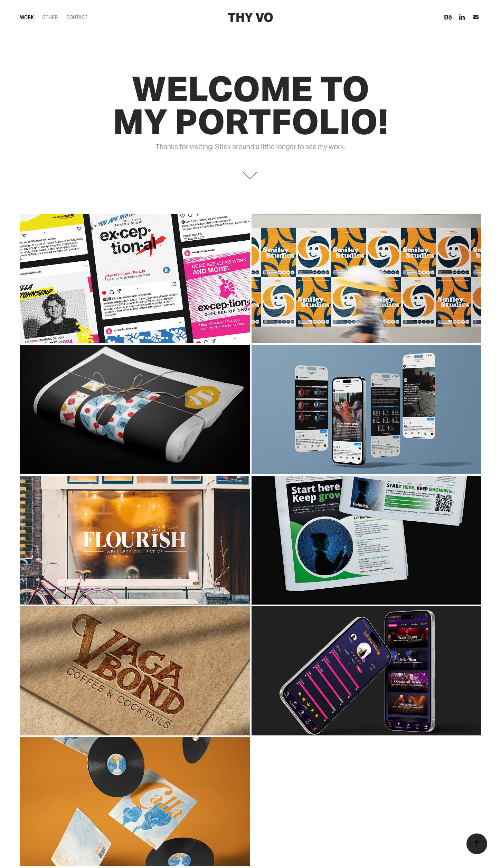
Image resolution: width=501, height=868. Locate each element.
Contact (77, 17)
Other (50, 17)
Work (27, 17)
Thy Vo (250, 17)
